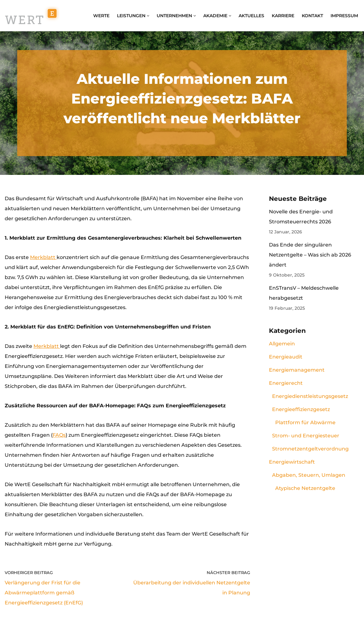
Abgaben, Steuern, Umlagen (309, 475)
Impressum (344, 16)
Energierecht (286, 383)
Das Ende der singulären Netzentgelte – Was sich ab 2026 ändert (310, 255)
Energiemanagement (297, 370)
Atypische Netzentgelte (305, 488)
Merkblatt (43, 257)
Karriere (283, 16)
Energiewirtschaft (292, 462)
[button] (148, 16)
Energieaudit (286, 357)
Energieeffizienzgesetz (301, 409)
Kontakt (312, 16)
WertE (101, 16)
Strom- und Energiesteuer (306, 436)
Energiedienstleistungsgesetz (310, 396)
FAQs (59, 435)
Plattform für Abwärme (305, 422)
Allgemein (282, 344)
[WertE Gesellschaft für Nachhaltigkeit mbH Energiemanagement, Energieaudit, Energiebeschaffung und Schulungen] (32, 16)
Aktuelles (251, 16)
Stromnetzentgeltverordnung (310, 449)
